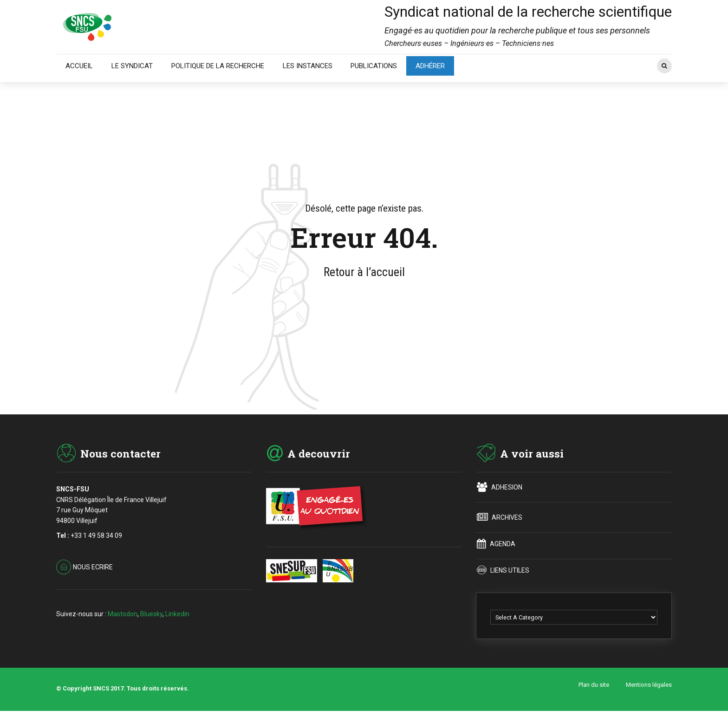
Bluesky (151, 614)
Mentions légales (649, 685)
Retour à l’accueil (364, 272)
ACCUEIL (79, 66)
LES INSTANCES (308, 66)
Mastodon (123, 614)
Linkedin (177, 614)
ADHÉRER (430, 66)
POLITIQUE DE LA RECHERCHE (218, 66)
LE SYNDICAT (132, 66)
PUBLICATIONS (374, 66)
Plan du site (594, 685)
